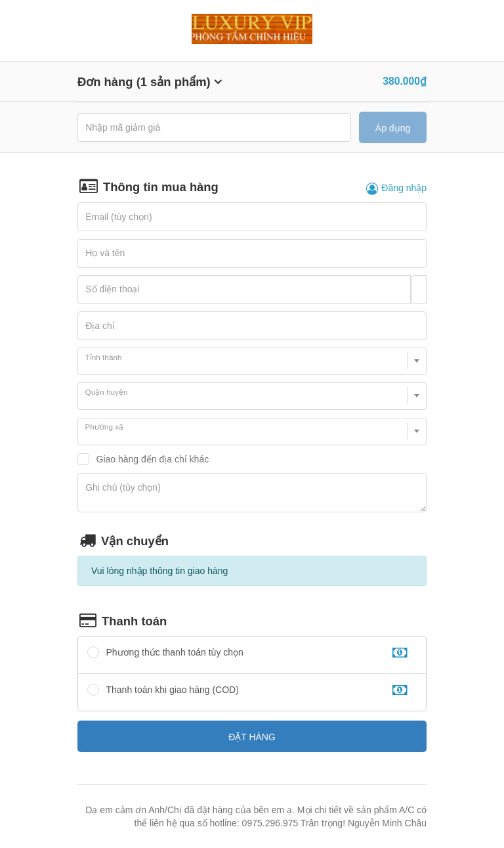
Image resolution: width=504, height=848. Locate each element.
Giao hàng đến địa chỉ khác (153, 459)
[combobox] (252, 361)
